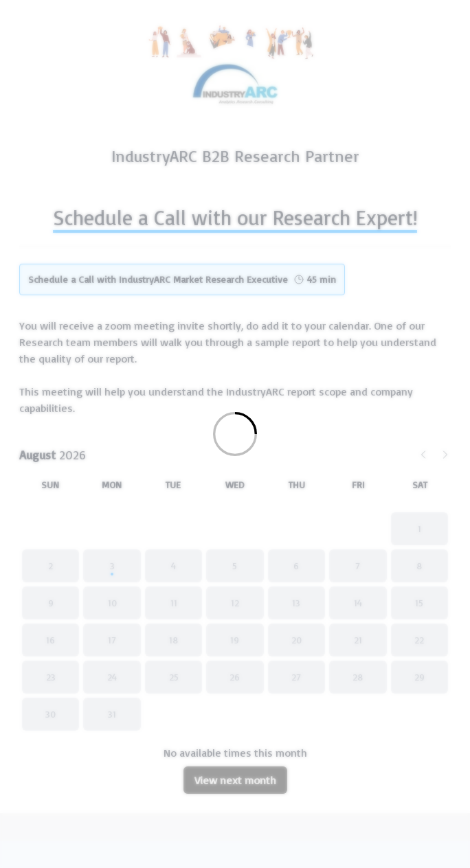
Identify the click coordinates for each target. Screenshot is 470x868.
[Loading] (235, 434)
